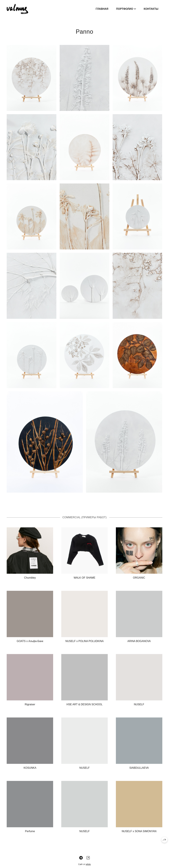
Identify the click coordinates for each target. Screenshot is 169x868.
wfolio (88, 866)
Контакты (151, 9)
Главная (102, 9)
